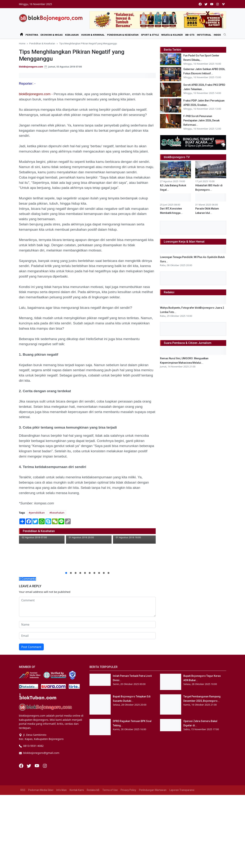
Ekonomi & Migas (52, 35)
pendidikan (38, 513)
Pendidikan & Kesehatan (123, 35)
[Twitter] (29, 765)
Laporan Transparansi (182, 790)
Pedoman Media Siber (41, 790)
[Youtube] (37, 765)
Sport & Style (150, 35)
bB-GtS (190, 35)
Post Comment (31, 647)
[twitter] (206, 4)
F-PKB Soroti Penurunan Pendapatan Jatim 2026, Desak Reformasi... (201, 120)
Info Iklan (62, 790)
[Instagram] (45, 765)
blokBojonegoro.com (31, 67)
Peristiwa (32, 35)
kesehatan (58, 513)
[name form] (87, 624)
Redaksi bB (93, 790)
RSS (23, 790)
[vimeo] (223, 4)
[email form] (87, 636)
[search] (223, 35)
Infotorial (204, 35)
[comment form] (87, 607)
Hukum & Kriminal (93, 35)
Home (22, 43)
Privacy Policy (128, 790)
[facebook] (200, 4)
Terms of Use (110, 790)
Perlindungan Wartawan (153, 790)
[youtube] (212, 4)
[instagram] (218, 4)
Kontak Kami (77, 790)
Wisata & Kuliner (172, 35)
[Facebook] (22, 765)
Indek (217, 35)
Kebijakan (72, 35)
